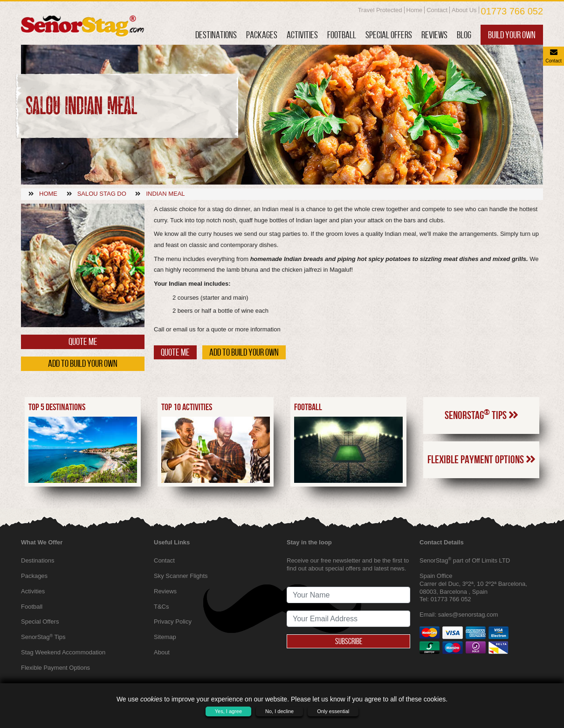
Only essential (333, 711)
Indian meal (165, 194)
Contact (437, 10)
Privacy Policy (173, 622)
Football (342, 35)
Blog (464, 35)
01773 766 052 (512, 11)
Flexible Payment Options (481, 460)
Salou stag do (102, 194)
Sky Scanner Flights (181, 576)
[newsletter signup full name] (348, 595)
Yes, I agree (228, 711)
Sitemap (165, 637)
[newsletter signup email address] (348, 619)
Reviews (434, 35)
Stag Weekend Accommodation (63, 652)
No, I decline (279, 711)
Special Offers (389, 35)
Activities (302, 35)
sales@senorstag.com (468, 615)
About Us (464, 10)
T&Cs (162, 607)
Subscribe (349, 641)
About (162, 652)
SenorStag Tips (481, 414)
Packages (262, 35)
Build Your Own (512, 35)
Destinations (216, 35)
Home (415, 10)
